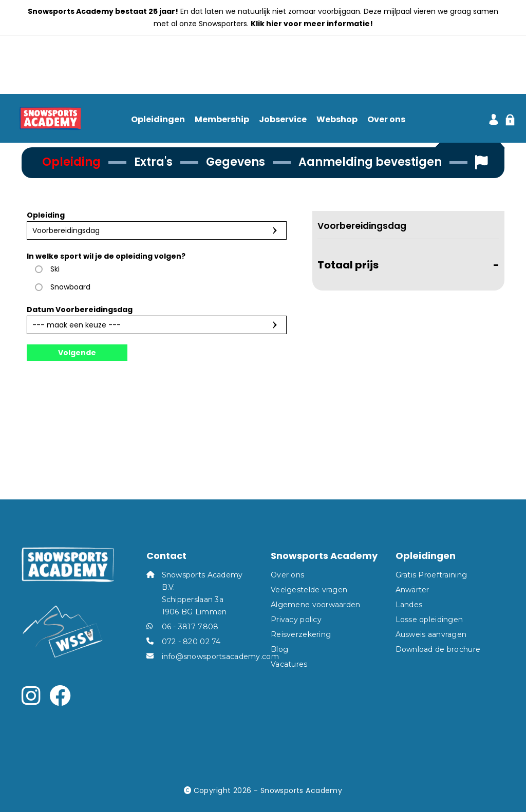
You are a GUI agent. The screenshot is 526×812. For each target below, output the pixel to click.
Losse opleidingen (429, 620)
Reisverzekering (301, 634)
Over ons (386, 120)
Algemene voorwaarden (316, 605)
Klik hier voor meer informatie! (312, 24)
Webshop (337, 120)
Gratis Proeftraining (431, 575)
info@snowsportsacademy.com (220, 656)
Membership (222, 120)
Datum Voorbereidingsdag (80, 310)
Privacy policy (296, 620)
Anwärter (412, 590)
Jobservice (283, 120)
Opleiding (46, 215)
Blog (279, 649)
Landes (409, 605)
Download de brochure (438, 649)
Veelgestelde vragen (309, 590)
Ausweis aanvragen (431, 634)
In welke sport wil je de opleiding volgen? (106, 256)
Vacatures (289, 664)
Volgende (77, 353)
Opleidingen (158, 120)
